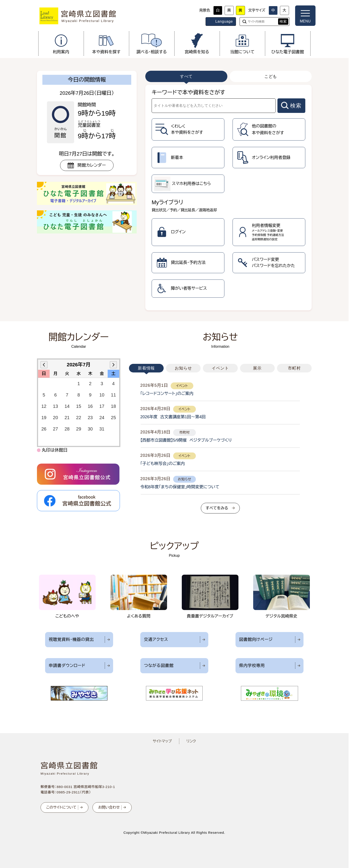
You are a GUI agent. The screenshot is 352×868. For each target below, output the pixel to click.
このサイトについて (61, 807)
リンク (191, 741)
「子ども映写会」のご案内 (163, 464)
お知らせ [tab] (183, 368)
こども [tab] (271, 76)
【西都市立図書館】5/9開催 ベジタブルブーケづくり (186, 440)
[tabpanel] (228, 198)
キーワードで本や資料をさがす (188, 92)
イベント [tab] (220, 368)
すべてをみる (217, 508)
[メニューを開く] (305, 16)
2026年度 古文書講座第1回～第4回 (173, 417)
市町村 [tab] (294, 368)
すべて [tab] (186, 76)
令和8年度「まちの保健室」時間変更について (180, 487)
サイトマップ (162, 741)
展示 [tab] (257, 368)
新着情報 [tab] (146, 368)
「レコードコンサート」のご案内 (167, 394)
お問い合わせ (109, 807)
